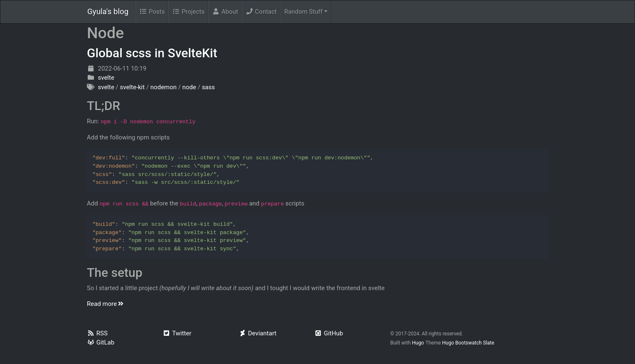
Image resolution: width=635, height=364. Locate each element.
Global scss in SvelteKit (152, 53)
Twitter (177, 333)
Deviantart (257, 333)
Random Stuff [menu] (303, 12)
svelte (106, 78)
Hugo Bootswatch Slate (468, 343)
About (225, 12)
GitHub (329, 333)
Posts (152, 12)
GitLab (101, 342)
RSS (97, 333)
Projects (188, 12)
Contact (261, 12)
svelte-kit (133, 87)
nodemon (164, 87)
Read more (106, 304)
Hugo (418, 343)
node (189, 87)
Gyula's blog (108, 12)
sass (208, 87)
